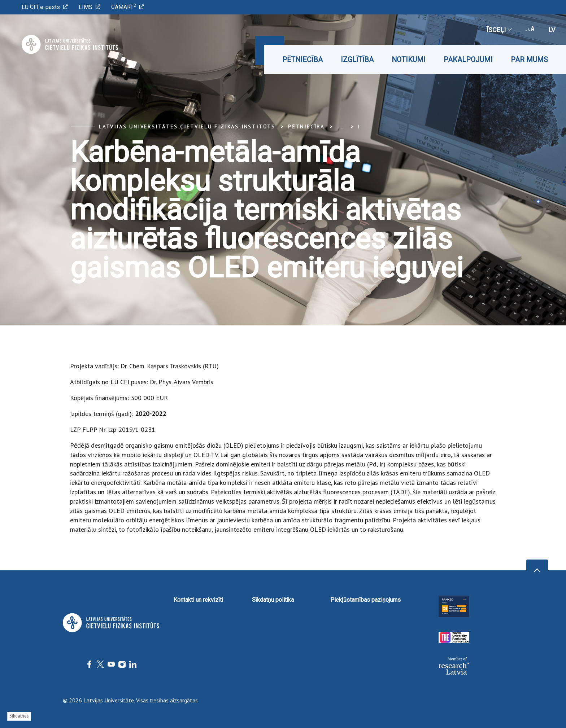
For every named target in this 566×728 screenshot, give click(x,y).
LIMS (90, 7)
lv (552, 30)
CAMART (128, 7)
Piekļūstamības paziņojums (365, 600)
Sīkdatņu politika (273, 600)
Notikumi (409, 60)
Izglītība (357, 60)
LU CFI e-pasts (45, 7)
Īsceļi (499, 30)
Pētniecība (302, 60)
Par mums (529, 60)
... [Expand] (341, 127)
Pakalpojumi (468, 60)
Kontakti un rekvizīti (198, 600)
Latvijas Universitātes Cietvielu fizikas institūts (187, 127)
